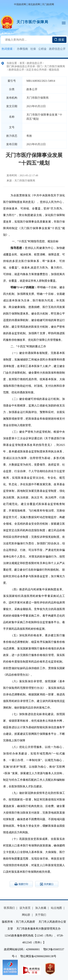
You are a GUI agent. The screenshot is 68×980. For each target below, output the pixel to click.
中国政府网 (20, 4)
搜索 (59, 40)
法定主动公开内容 (36, 70)
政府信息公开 (57, 49)
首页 (22, 63)
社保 (33, 49)
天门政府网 (48, 4)
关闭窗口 (47, 884)
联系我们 (9, 908)
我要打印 (21, 884)
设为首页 (25, 908)
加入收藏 (41, 908)
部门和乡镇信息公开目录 (21, 66)
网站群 (26, 915)
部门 (40, 66)
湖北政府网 (34, 4)
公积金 (42, 49)
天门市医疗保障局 (32, 22)
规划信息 (54, 70)
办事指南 (22, 49)
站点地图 (56, 908)
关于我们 (41, 915)
